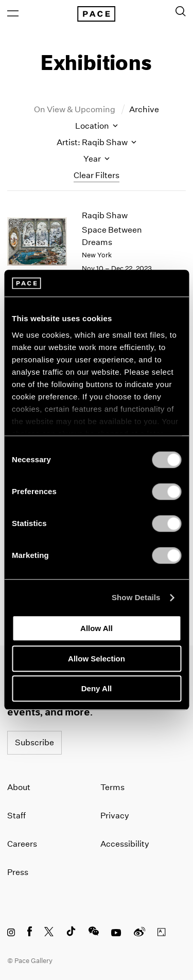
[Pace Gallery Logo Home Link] (96, 14)
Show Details (136, 597)
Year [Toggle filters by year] (97, 159)
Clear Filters (97, 175)
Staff (16, 816)
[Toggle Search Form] (181, 11)
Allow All (97, 629)
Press (18, 872)
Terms (112, 787)
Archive (144, 109)
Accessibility (125, 844)
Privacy (115, 816)
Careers (22, 844)
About (19, 787)
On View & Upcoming (75, 109)
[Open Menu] (13, 13)
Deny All (97, 689)
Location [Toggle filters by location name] (97, 126)
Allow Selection (97, 659)
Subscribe (34, 742)
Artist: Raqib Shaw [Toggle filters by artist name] (97, 142)
